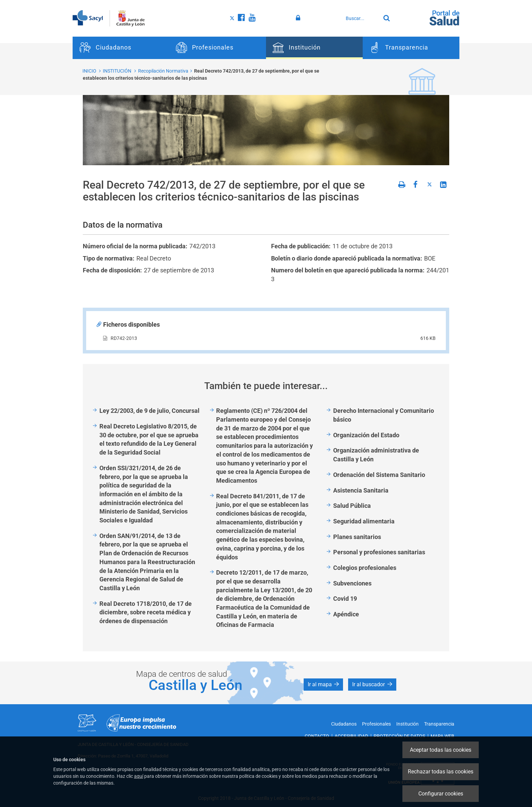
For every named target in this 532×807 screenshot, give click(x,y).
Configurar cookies (441, 794)
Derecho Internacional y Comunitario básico (384, 415)
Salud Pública (352, 506)
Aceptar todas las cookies (441, 750)
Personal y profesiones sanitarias (379, 552)
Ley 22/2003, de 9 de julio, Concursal (149, 411)
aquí (139, 776)
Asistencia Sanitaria (361, 490)
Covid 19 (345, 599)
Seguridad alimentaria (364, 521)
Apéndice (346, 614)
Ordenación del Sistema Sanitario (379, 475)
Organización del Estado (366, 435)
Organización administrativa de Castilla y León (376, 455)
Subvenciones (352, 583)
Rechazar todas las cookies (441, 772)
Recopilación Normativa (163, 71)
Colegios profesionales (365, 568)
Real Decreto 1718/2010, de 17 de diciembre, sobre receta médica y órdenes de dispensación (146, 612)
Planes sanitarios (357, 537)
